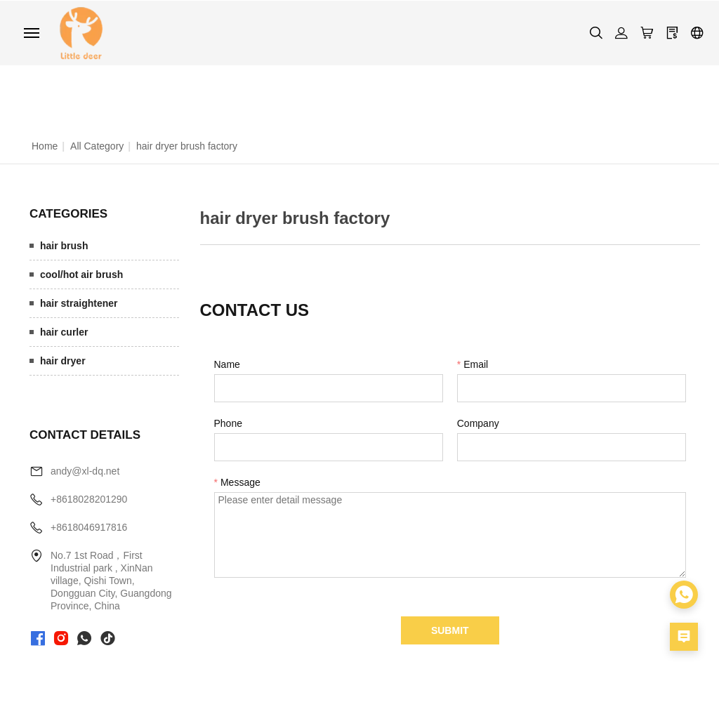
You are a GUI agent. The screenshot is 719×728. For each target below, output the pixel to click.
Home (45, 145)
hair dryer (63, 360)
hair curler (64, 331)
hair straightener (79, 303)
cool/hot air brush (81, 274)
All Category (97, 145)
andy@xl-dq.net (85, 471)
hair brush (64, 245)
